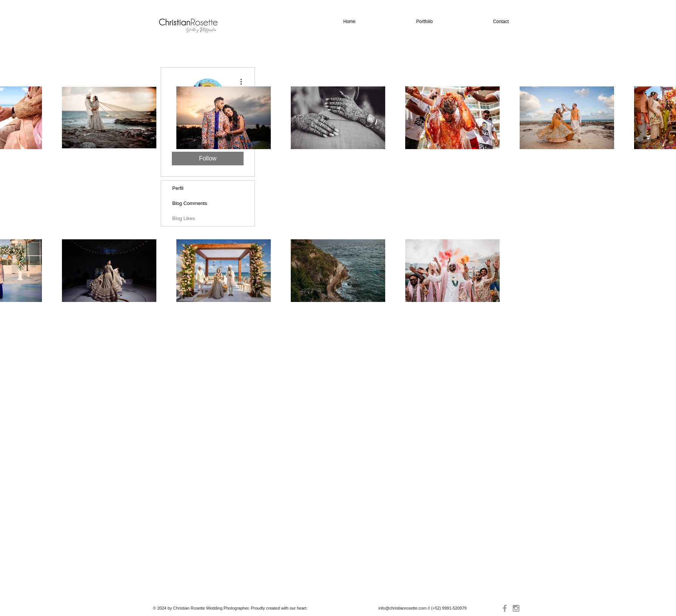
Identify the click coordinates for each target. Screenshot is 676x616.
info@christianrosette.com (402, 608)
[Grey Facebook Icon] (505, 608)
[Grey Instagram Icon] (516, 608)
